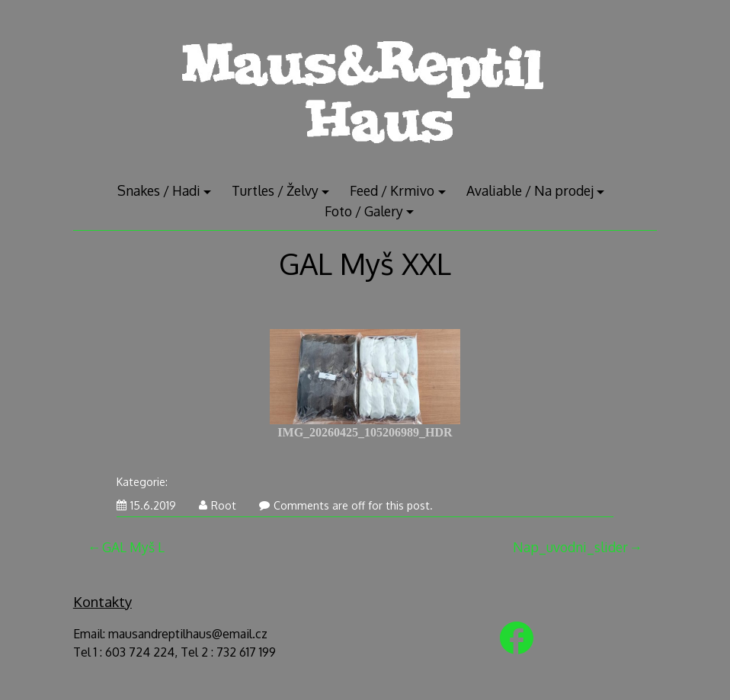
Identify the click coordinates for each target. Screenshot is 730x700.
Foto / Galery (364, 211)
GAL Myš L (133, 547)
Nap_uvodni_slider (570, 547)
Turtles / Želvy (275, 190)
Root (218, 505)
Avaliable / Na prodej (530, 190)
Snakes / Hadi (159, 190)
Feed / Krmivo (392, 190)
